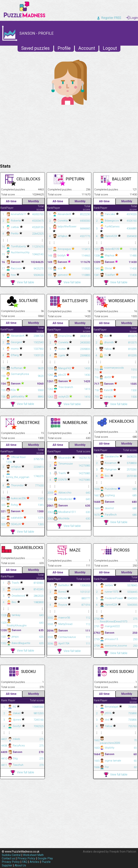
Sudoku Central (11, 855)
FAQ (25, 862)
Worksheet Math (33, 855)
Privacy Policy (26, 858)
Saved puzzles (35, 48)
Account (87, 48)
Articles (34, 862)
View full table (22, 282)
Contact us (8, 858)
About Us (20, 865)
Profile (64, 48)
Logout (110, 48)
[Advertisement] (69, 133)
